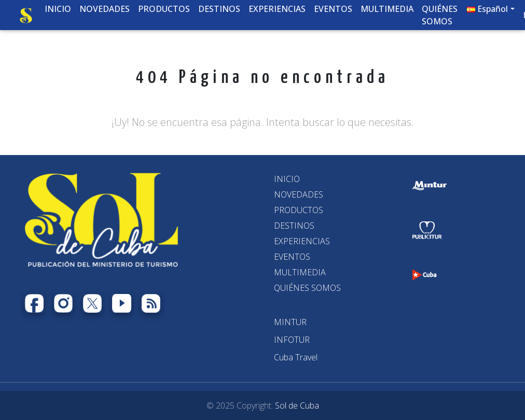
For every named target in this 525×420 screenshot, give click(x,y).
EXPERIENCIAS (302, 241)
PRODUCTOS (299, 210)
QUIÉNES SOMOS (307, 288)
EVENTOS (292, 257)
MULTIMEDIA (300, 272)
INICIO (287, 179)
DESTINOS (294, 226)
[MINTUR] (290, 322)
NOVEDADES (299, 194)
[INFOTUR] (292, 340)
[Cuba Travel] (296, 357)
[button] (491, 11)
